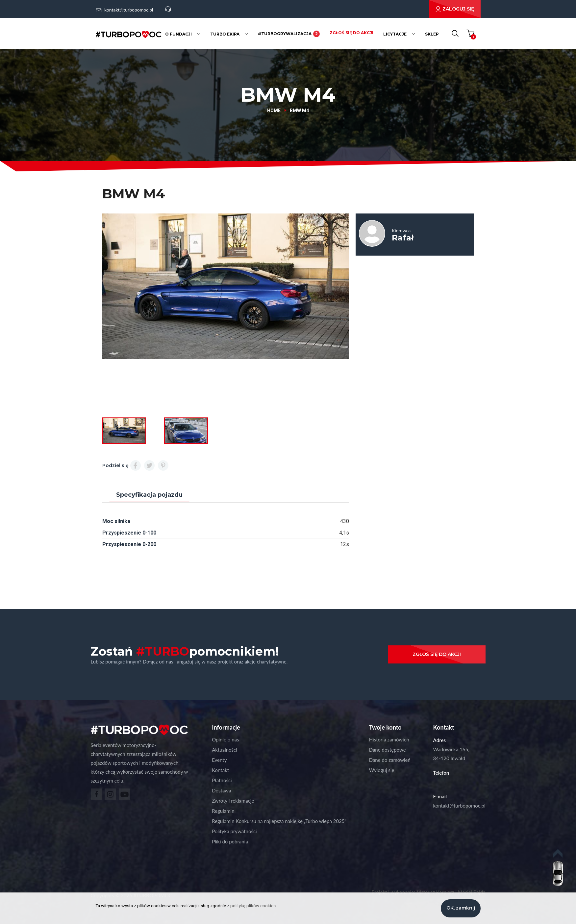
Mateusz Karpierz (435, 892)
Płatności (222, 780)
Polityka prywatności (234, 831)
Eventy (219, 760)
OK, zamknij (461, 908)
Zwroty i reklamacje (233, 801)
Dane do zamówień (390, 760)
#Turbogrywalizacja (289, 34)
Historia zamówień (389, 739)
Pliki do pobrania (230, 841)
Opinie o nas (225, 739)
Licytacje (395, 34)
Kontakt (220, 770)
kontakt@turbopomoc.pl (459, 806)
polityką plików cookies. (253, 906)
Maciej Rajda (472, 892)
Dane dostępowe (388, 750)
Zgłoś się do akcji (351, 33)
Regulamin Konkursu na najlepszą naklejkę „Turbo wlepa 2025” (279, 821)
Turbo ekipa (225, 34)
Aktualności (225, 750)
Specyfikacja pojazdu (149, 495)
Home (274, 111)
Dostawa (221, 790)
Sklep (432, 34)
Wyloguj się (382, 770)
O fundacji (178, 34)
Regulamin (223, 811)
